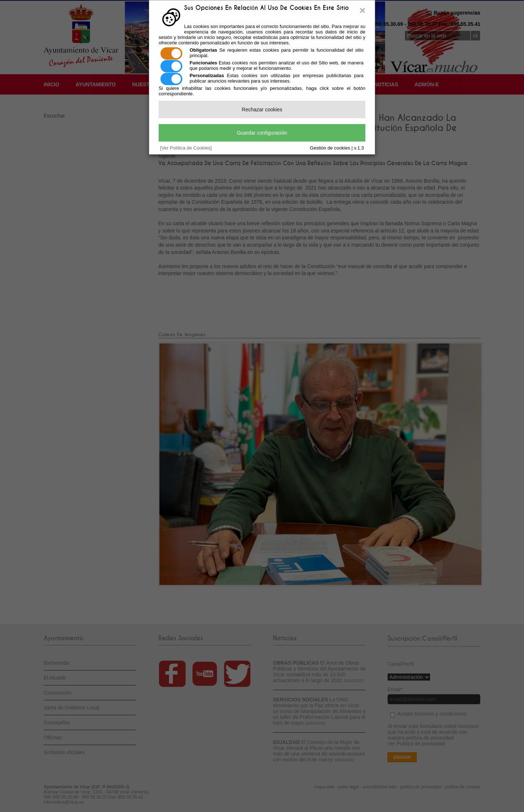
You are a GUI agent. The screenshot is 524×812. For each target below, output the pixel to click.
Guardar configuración (262, 133)
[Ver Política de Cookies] (186, 148)
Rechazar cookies (262, 110)
